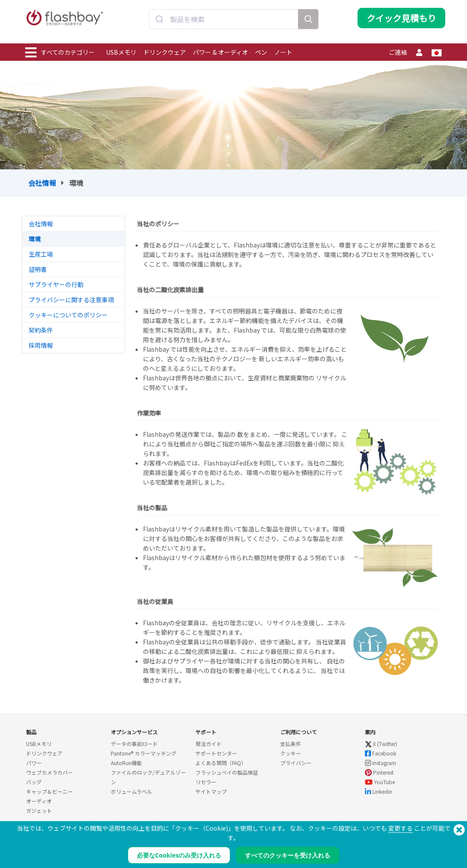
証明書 (38, 269)
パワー (34, 763)
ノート (283, 52)
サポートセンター (216, 753)
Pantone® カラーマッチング (144, 753)
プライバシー (296, 763)
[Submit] (160, 23)
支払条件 (291, 744)
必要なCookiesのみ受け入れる (179, 855)
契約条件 (41, 330)
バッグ (34, 782)
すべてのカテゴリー (60, 53)
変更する (401, 828)
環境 (35, 239)
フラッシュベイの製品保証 (227, 772)
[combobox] (224, 23)
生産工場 (41, 254)
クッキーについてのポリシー (68, 315)
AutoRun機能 (126, 763)
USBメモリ (121, 52)
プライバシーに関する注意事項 (71, 300)
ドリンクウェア (165, 52)
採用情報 (41, 345)
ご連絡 (398, 52)
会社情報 (42, 183)
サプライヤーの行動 (56, 284)
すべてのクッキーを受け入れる (288, 855)
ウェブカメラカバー (50, 772)
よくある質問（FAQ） (221, 763)
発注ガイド (209, 744)
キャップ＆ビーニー (50, 791)
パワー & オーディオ (220, 52)
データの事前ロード (134, 744)
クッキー (291, 753)
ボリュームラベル (131, 791)
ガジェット (39, 810)
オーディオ (39, 801)
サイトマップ (211, 791)
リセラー (206, 782)
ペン (261, 52)
